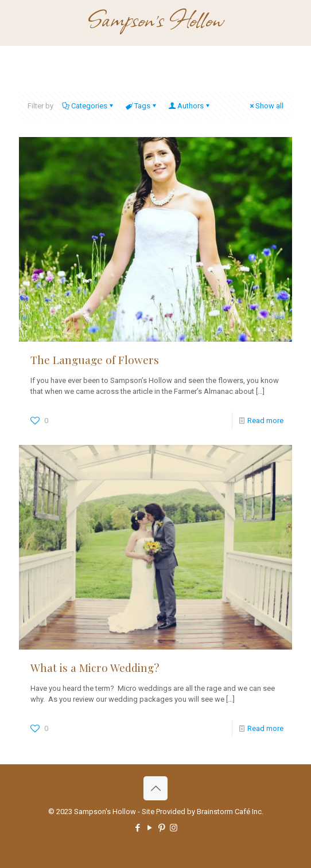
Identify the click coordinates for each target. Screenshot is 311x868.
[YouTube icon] (149, 828)
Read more (265, 421)
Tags (141, 106)
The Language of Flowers (95, 359)
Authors (190, 106)
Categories (88, 106)
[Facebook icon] (137, 828)
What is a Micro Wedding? (95, 667)
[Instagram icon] (174, 828)
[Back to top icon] (155, 788)
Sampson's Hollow (156, 19)
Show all (266, 106)
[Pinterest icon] (162, 828)
